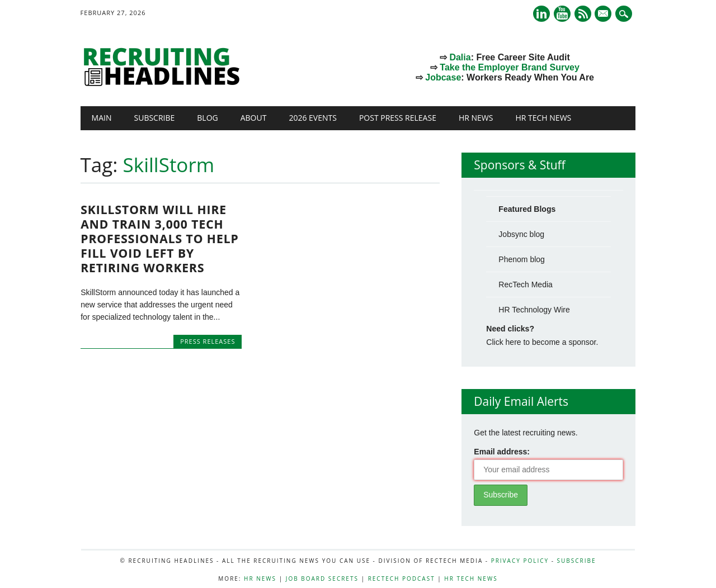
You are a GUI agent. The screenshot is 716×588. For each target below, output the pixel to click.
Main (102, 118)
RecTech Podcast (402, 578)
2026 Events (313, 118)
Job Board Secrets (322, 578)
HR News (476, 118)
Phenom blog (522, 259)
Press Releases (208, 341)
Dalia (460, 57)
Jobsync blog (521, 234)
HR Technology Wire (534, 310)
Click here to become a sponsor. (542, 342)
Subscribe (155, 118)
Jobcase (443, 77)
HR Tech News (543, 118)
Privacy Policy (520, 561)
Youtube (562, 14)
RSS (583, 14)
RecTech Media (526, 284)
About (254, 118)
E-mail (605, 15)
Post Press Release (398, 118)
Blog (207, 118)
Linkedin (541, 14)
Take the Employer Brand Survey (510, 67)
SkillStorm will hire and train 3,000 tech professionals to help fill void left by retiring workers (160, 239)
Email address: (502, 452)
